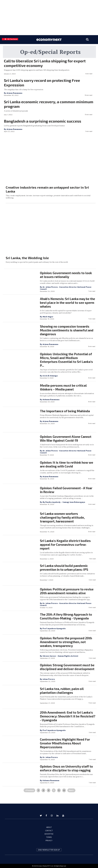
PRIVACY (49, 840)
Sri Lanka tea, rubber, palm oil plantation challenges (62, 691)
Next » (71, 790)
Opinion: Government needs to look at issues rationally (66, 275)
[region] (49, 17)
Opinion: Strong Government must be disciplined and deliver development (67, 667)
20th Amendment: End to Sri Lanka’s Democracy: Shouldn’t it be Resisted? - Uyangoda (68, 716)
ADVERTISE (49, 834)
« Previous (29, 790)
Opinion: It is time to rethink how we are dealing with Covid (67, 464)
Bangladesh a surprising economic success (43, 121)
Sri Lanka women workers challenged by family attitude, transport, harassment (62, 517)
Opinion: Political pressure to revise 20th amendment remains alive (67, 591)
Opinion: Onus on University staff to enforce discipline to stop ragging (66, 768)
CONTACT (49, 831)
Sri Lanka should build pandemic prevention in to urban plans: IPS (64, 568)
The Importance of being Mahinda (65, 411)
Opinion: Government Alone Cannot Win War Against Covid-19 (66, 438)
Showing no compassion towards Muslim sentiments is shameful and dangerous (67, 330)
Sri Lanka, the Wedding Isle (27, 258)
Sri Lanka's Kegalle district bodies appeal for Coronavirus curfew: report (65, 544)
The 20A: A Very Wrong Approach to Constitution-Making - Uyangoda (66, 616)
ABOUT (49, 827)
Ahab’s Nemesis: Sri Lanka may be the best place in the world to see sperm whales (68, 303)
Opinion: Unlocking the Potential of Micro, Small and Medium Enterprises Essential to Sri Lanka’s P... (66, 360)
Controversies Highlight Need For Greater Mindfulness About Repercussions (65, 743)
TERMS (49, 837)
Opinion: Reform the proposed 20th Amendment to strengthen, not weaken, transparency (66, 642)
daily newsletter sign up (49, 850)
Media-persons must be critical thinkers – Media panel (63, 387)
